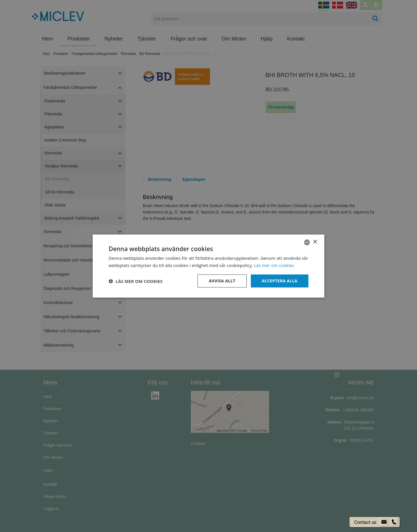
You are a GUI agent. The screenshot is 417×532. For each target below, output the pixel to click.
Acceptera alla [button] (280, 281)
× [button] (315, 242)
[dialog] (209, 266)
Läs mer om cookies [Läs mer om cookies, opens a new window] (274, 265)
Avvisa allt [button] (222, 281)
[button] (136, 281)
